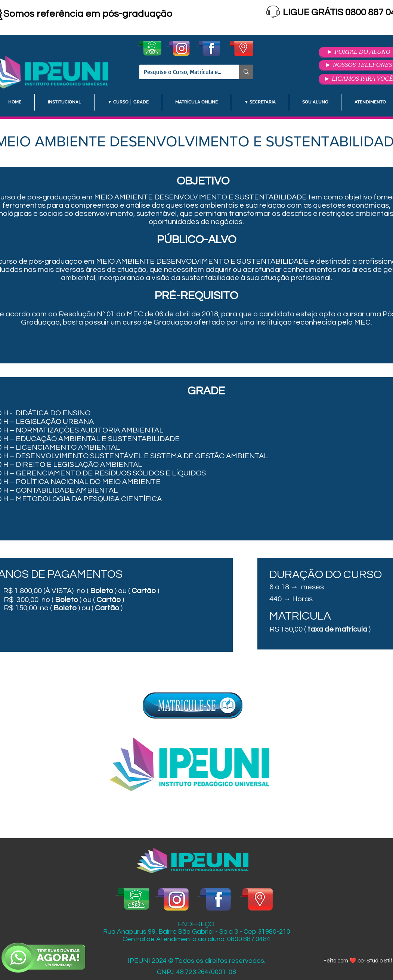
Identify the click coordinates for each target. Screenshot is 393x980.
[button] (64, 102)
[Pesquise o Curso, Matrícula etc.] (184, 72)
